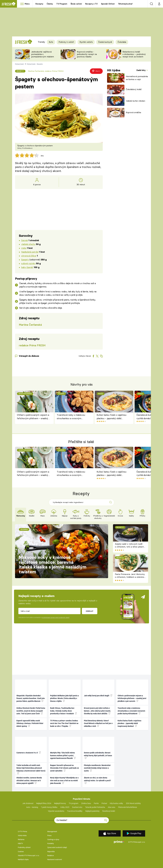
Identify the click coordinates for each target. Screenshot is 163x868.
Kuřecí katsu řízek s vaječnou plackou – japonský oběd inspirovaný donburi (112, 417)
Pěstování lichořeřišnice (128, 807)
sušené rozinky (28, 263)
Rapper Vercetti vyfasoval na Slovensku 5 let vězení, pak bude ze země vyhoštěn (65, 768)
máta (24, 248)
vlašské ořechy (28, 244)
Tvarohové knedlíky (75, 811)
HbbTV (20, 843)
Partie (96, 803)
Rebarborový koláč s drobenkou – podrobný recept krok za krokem (134, 54)
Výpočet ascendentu (56, 811)
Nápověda (51, 852)
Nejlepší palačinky (92, 811)
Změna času (86, 803)
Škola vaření (76, 4)
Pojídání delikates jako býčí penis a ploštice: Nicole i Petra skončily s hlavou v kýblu (64, 698)
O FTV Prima (22, 832)
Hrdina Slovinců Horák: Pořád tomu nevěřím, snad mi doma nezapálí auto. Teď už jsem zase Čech (31, 711)
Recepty (39, 4)
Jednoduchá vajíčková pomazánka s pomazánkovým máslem (43, 54)
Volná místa (22, 835)
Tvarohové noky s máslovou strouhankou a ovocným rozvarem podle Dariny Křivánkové (71, 417)
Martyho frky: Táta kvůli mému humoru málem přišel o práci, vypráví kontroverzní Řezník (63, 755)
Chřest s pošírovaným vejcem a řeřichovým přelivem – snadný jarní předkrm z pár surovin (33, 417)
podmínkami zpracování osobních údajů (56, 617)
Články (50, 4)
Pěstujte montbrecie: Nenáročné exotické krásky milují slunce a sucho (97, 768)
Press (49, 835)
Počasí (104, 803)
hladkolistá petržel (30, 252)
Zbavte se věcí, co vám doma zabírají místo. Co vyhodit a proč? (97, 780)
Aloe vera (112, 807)
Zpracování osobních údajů (57, 847)
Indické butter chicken (135, 101)
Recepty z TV (91, 4)
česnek (24, 240)
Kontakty (51, 843)
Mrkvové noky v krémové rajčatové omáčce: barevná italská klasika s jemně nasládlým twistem (53, 565)
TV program (74, 803)
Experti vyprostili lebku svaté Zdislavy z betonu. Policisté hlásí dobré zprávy (30, 723)
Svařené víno (77, 807)
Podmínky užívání (24, 847)
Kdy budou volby (116, 803)
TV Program (62, 4)
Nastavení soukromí (55, 859)
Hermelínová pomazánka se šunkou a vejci (137, 78)
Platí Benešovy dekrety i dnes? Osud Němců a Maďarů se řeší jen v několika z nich (98, 723)
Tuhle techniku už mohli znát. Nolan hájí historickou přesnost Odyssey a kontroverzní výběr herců (31, 769)
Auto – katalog (32, 807)
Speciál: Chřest (108, 4)
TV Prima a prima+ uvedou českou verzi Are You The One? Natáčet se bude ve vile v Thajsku (64, 723)
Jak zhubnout (28, 803)
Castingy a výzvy (53, 839)
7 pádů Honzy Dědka (49, 807)
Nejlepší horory (60, 803)
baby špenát (27, 267)
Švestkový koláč (109, 811)
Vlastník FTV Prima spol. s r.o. (29, 855)
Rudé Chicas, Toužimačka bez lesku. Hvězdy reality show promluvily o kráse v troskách (63, 711)
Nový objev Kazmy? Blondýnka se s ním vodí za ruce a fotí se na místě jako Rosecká (64, 780)
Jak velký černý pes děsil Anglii (98, 695)
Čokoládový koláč (134, 89)
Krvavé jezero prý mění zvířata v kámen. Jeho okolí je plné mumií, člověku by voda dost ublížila (97, 711)
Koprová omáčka (133, 112)
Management (52, 832)
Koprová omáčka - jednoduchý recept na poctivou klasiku (87, 54)
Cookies (21, 852)
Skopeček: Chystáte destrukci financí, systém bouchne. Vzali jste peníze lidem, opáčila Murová (31, 698)
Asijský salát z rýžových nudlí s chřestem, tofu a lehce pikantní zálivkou (130, 547)
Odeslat (90, 611)
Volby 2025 (65, 807)
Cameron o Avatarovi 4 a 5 (29, 753)
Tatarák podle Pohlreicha (95, 807)
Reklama (21, 839)
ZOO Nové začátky (133, 803)
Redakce (51, 855)
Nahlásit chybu (23, 859)
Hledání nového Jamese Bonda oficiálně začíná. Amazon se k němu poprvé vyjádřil (29, 780)
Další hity (141, 70)
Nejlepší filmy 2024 (44, 803)
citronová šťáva (29, 256)
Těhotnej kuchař (125, 4)
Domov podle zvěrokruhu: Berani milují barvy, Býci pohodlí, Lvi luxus (98, 755)
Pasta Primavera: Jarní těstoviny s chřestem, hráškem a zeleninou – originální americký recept (130, 577)
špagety (25, 260)
